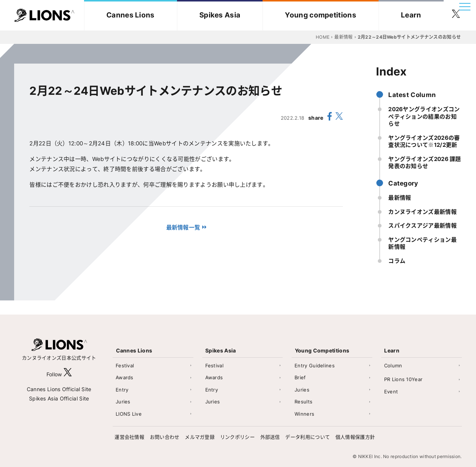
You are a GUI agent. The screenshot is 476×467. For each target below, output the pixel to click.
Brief (300, 377)
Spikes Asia (220, 15)
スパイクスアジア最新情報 (422, 226)
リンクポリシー (237, 437)
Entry (122, 390)
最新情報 (400, 198)
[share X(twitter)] (339, 118)
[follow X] (68, 374)
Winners (304, 414)
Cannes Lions (131, 15)
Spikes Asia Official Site (59, 398)
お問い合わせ (165, 437)
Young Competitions (322, 350)
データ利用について (308, 437)
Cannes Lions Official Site (59, 389)
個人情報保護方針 (355, 437)
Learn (411, 15)
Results (303, 402)
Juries (123, 402)
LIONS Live (129, 414)
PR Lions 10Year (403, 379)
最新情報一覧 (183, 227)
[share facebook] (329, 117)
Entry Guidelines (315, 365)
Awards (125, 377)
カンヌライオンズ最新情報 (422, 212)
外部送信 (270, 437)
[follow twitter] (456, 15)
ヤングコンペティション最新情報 (422, 243)
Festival (125, 365)
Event (391, 392)
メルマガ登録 (200, 437)
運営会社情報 (129, 437)
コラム (397, 261)
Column (393, 365)
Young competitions (320, 15)
